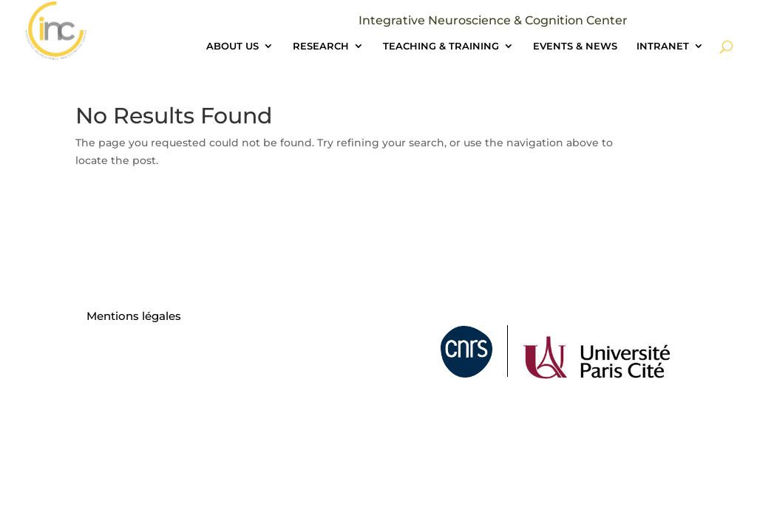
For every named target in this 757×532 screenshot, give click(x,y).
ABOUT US (232, 46)
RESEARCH (321, 46)
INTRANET (663, 46)
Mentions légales (134, 316)
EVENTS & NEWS (575, 46)
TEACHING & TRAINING (441, 46)
